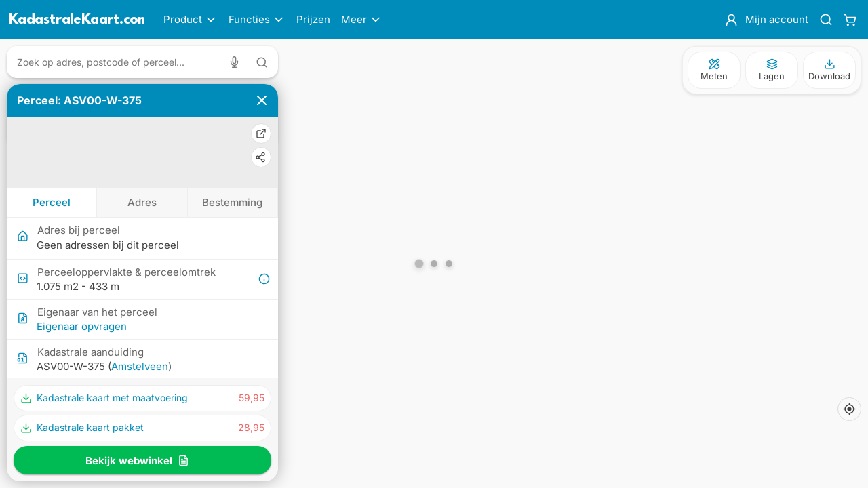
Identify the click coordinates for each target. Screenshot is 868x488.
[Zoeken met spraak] (237, 62)
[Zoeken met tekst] (262, 62)
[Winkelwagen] (850, 20)
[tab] (52, 203)
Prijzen (313, 19)
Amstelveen (140, 366)
